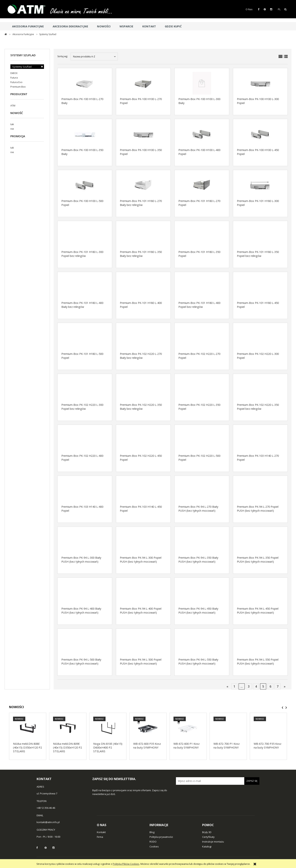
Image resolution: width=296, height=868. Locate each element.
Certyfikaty (208, 837)
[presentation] (283, 708)
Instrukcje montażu (213, 842)
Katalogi (207, 846)
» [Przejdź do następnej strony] (285, 686)
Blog (152, 832)
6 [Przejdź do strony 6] (270, 686)
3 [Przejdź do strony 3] (249, 686)
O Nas (249, 9)
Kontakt (101, 832)
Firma (100, 837)
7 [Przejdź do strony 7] (278, 686)
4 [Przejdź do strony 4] (256, 686)
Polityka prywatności (161, 837)
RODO (153, 842)
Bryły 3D (207, 832)
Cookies (154, 846)
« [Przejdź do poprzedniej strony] (227, 686)
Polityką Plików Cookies (126, 864)
